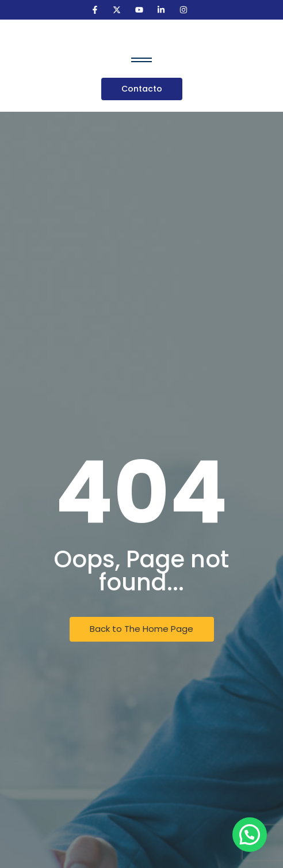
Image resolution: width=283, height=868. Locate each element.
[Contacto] (142, 89)
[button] (250, 835)
